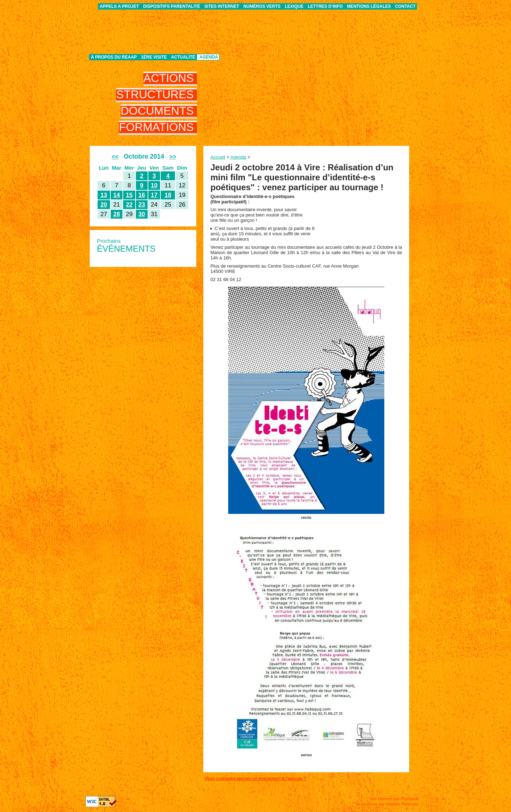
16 (142, 195)
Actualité (183, 57)
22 (129, 205)
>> (173, 157)
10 (154, 185)
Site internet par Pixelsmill (394, 799)
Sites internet (222, 6)
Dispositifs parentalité (172, 6)
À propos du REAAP (114, 57)
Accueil (218, 157)
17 (154, 195)
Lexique (294, 6)
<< (115, 157)
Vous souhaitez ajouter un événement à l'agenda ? (256, 779)
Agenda (209, 57)
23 (142, 205)
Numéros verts (262, 6)
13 (104, 195)
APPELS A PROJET (119, 6)
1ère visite (154, 57)
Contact (405, 6)
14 (117, 195)
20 (104, 205)
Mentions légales (369, 6)
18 (168, 195)
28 (117, 214)
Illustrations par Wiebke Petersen (387, 804)
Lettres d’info (325, 6)
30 (142, 214)
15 (129, 195)
